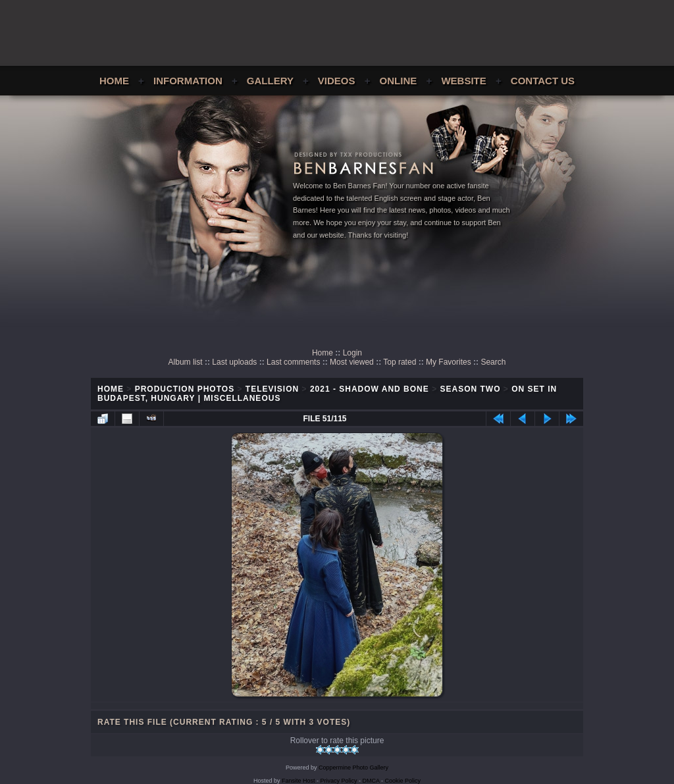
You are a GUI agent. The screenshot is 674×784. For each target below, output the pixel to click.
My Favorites (449, 362)
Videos (337, 81)
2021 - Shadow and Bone (370, 389)
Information (188, 81)
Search (493, 362)
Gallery (270, 81)
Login (352, 353)
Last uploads (234, 362)
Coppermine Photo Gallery (353, 768)
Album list (186, 362)
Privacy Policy (339, 781)
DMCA (371, 781)
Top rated (400, 362)
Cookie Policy (403, 781)
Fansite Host (298, 781)
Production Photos (185, 389)
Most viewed (352, 362)
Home (114, 81)
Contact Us (543, 81)
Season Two (470, 389)
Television (272, 389)
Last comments (293, 362)
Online (399, 81)
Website (463, 81)
